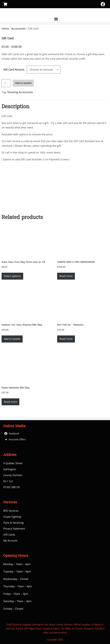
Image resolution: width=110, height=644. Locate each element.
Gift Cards (9, 535)
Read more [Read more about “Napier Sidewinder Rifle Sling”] (10, 402)
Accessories (18, 29)
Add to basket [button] (12, 339)
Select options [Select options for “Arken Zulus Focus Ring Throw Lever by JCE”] (12, 276)
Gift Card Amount (14, 70)
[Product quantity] (6, 83)
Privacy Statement (14, 529)
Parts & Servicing (13, 523)
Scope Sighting (12, 517)
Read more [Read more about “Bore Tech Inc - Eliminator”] (66, 339)
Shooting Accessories (20, 92)
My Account (10, 540)
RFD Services (11, 511)
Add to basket (23, 83)
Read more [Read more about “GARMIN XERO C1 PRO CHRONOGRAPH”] (66, 276)
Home (5, 29)
